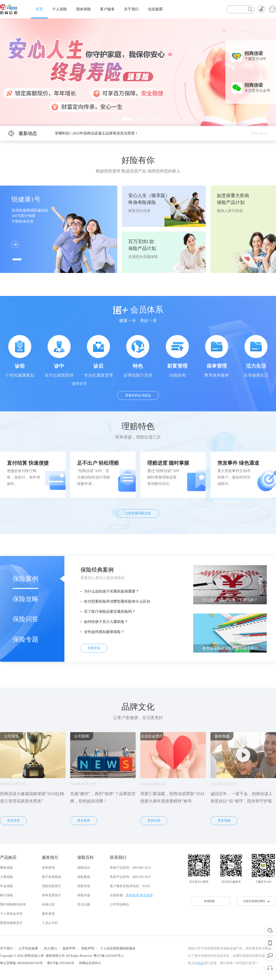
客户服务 (107, 9)
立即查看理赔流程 (138, 513)
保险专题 (26, 639)
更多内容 (154, 821)
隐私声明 (88, 948)
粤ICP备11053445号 (61, 963)
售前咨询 (132, 895)
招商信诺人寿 (34, 956)
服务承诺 (48, 914)
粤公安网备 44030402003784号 (21, 963)
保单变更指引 (52, 895)
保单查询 (48, 868)
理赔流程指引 (52, 886)
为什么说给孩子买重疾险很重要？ (112, 591)
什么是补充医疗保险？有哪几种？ (230, 600)
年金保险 (6, 886)
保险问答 (26, 619)
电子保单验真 (52, 877)
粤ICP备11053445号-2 (108, 956)
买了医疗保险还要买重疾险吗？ (110, 612)
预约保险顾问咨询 (13, 904)
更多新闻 (84, 821)
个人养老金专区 (11, 914)
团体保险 (83, 9)
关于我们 (131, 9)
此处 (201, 963)
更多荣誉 (14, 821)
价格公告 (48, 904)
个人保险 (60, 9)
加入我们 (50, 948)
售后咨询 (146, 895)
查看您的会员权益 (138, 395)
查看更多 (94, 648)
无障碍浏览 (262, 9)
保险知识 (84, 868)
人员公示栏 (50, 923)
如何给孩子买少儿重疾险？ (106, 622)
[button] (118, 119)
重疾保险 (6, 868)
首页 (39, 9)
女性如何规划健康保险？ (104, 632)
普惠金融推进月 (11, 923)
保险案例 (26, 579)
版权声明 (69, 948)
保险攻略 (26, 599)
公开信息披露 (28, 948)
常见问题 (84, 904)
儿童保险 (6, 877)
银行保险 (6, 895)
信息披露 (155, 9)
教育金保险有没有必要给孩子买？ (230, 648)
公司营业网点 (120, 904)
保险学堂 (84, 886)
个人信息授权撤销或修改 (118, 948)
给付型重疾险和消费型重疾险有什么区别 (117, 601)
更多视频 (224, 821)
